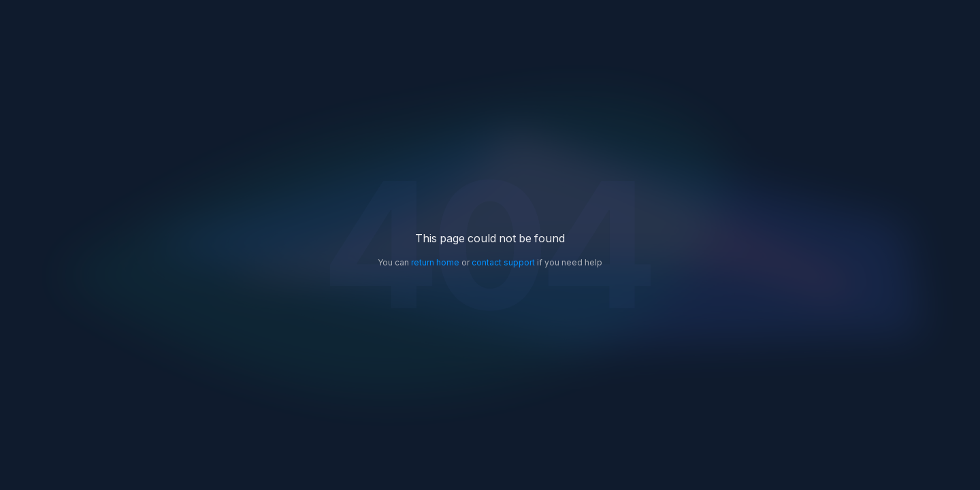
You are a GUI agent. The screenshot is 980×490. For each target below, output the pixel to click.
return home (435, 262)
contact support (503, 262)
